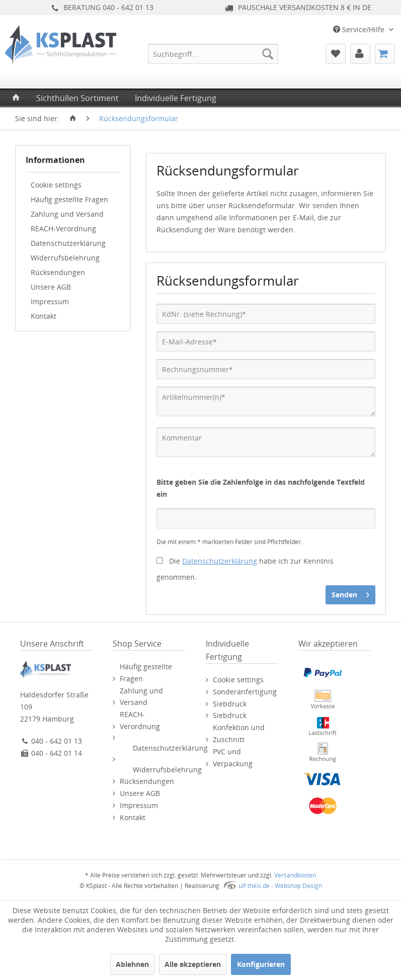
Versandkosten (295, 875)
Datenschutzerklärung (68, 243)
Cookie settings (56, 185)
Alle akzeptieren (193, 964)
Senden (350, 593)
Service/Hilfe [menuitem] (360, 29)
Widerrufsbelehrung (65, 258)
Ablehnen (132, 964)
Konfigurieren (261, 964)
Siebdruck (230, 704)
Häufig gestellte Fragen (69, 199)
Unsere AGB (51, 287)
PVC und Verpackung (233, 758)
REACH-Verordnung (63, 229)
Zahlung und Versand (67, 214)
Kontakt (44, 316)
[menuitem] (213, 54)
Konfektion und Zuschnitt (239, 733)
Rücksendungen (58, 272)
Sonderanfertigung (245, 692)
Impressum (50, 301)
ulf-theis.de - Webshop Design (280, 886)
